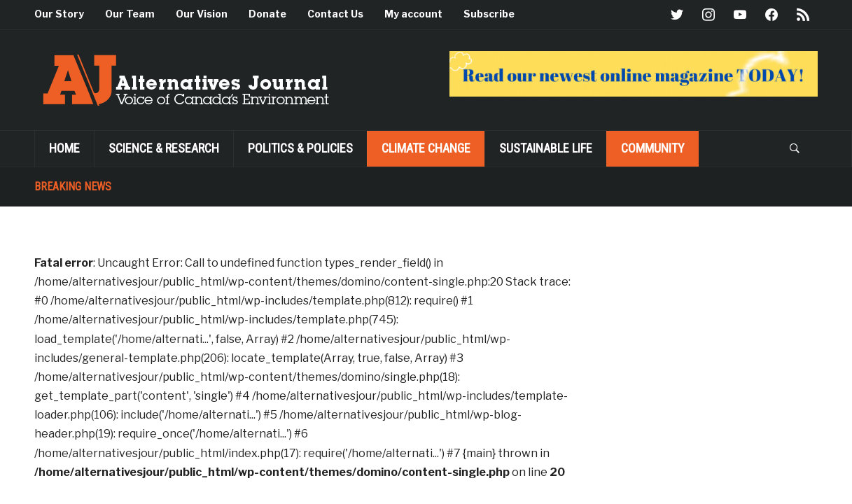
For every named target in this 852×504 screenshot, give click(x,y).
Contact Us (335, 14)
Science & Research (164, 148)
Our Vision (202, 14)
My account (413, 14)
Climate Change (426, 148)
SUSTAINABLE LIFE (546, 148)
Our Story (59, 14)
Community (653, 148)
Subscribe (489, 14)
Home (64, 148)
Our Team (130, 14)
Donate (267, 14)
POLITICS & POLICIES (300, 148)
